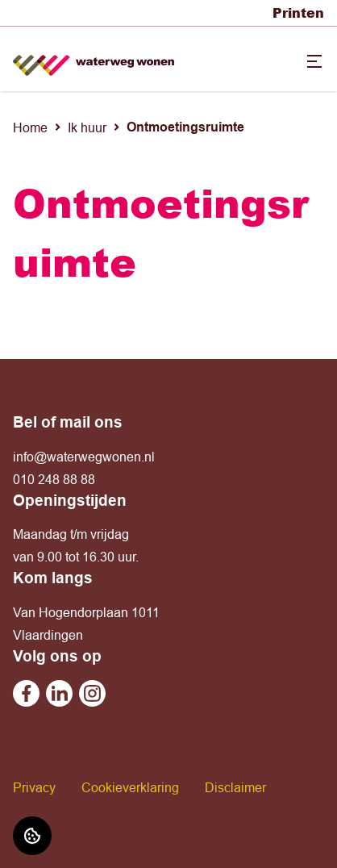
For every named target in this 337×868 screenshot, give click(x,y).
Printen (298, 13)
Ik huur (87, 127)
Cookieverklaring (130, 787)
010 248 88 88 (54, 479)
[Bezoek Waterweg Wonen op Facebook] (26, 693)
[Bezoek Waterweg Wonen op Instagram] (92, 693)
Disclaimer (235, 787)
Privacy (34, 787)
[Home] (94, 59)
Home (30, 127)
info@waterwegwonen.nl (84, 457)
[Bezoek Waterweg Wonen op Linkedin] (59, 693)
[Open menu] (314, 61)
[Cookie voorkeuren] (32, 836)
